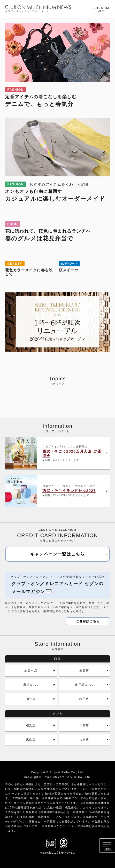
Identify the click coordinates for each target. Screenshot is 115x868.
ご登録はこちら (88, 621)
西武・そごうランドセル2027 (69, 491)
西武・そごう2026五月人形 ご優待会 (72, 453)
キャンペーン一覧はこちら (58, 554)
